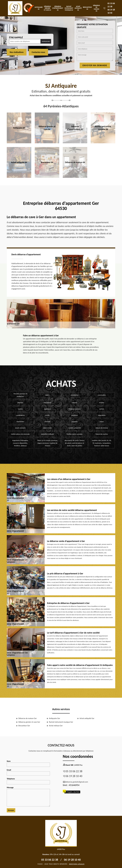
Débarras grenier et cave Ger (29, 722)
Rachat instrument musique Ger (61, 722)
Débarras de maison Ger (28, 718)
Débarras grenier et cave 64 (47, 8)
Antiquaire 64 (39, 8)
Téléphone (28, 781)
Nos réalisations (17, 52)
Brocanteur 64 (87, 8)
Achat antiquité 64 (78, 8)
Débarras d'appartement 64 (58, 8)
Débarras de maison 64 (96, 8)
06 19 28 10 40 (74, 776)
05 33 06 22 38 (74, 771)
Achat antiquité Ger (87, 718)
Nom (28, 763)
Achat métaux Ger (56, 726)
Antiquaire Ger (55, 718)
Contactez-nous (38, 52)
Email (28, 772)
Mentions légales (77, 864)
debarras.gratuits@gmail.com (75, 782)
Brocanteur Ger (24, 726)
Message (28, 796)
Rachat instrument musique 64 (69, 8)
